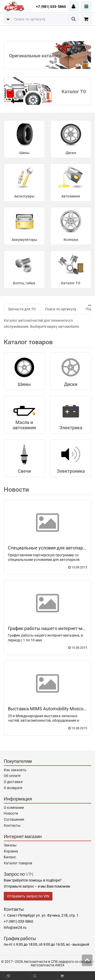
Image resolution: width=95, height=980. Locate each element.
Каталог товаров (18, 863)
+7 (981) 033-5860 (51, 7)
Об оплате (12, 776)
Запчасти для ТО (22, 309)
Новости (16, 489)
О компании (14, 808)
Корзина (11, 851)
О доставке (13, 782)
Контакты (12, 825)
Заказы (10, 845)
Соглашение (14, 819)
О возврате (13, 788)
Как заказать (15, 770)
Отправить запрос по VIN (28, 896)
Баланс (10, 857)
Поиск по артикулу (61, 309)
